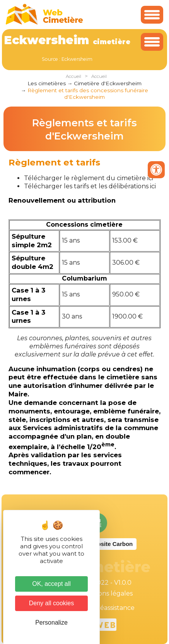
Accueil (73, 76)
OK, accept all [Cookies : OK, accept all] (51, 584)
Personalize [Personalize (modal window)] (51, 622)
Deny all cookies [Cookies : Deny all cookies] (52, 603)
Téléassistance (113, 608)
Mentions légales (107, 593)
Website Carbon (111, 544)
